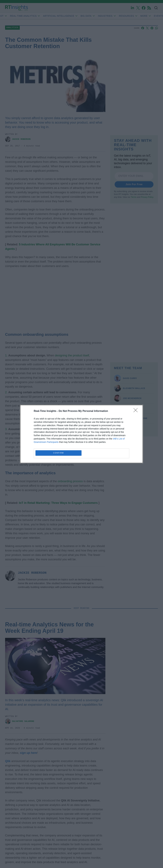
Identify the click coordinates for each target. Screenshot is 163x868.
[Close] (137, 411)
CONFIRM (58, 453)
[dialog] (81, 434)
